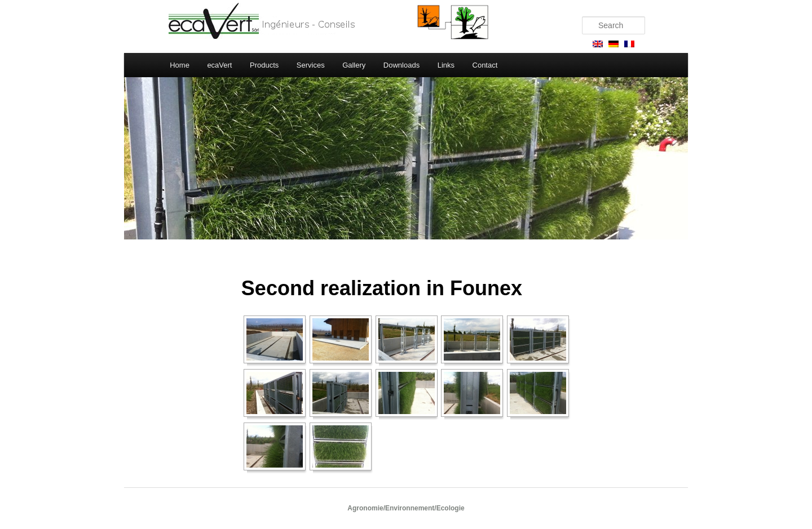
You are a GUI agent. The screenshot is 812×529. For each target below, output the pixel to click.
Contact (485, 65)
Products (264, 65)
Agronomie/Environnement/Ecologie (406, 508)
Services (311, 65)
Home (180, 65)
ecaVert (219, 65)
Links (446, 65)
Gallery (354, 65)
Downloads (401, 65)
